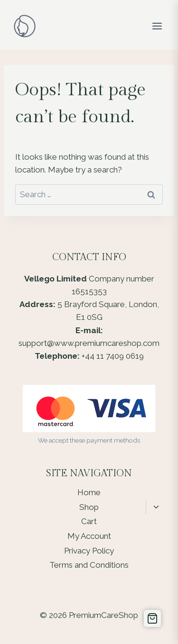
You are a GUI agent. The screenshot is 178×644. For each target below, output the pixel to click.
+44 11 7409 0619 (113, 356)
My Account (89, 536)
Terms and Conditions (89, 565)
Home (89, 492)
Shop (89, 507)
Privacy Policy (89, 551)
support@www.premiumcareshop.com (89, 343)
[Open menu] (157, 26)
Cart (89, 521)
